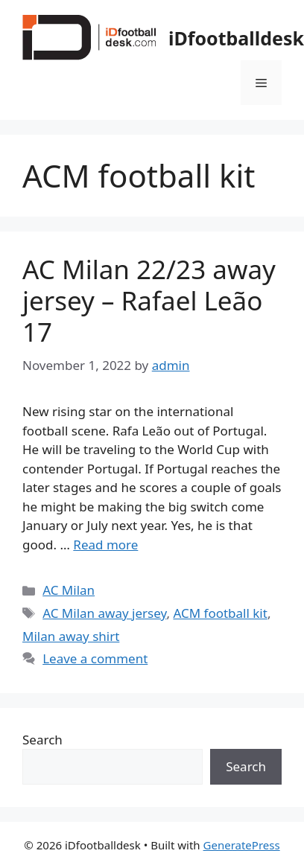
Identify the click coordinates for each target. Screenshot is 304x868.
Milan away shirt (71, 636)
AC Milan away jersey (104, 613)
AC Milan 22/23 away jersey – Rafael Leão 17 (149, 300)
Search (42, 740)
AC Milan (69, 590)
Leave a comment (95, 658)
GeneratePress (242, 845)
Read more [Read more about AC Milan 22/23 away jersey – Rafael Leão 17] (105, 545)
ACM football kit (220, 613)
